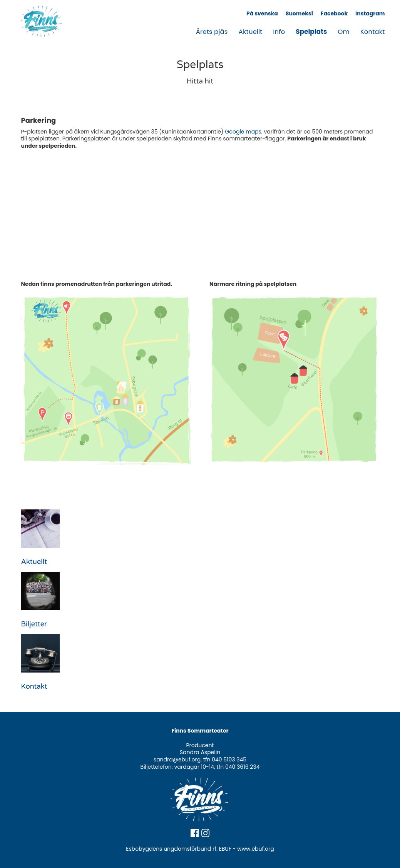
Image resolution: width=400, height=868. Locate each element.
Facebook (334, 13)
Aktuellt (251, 32)
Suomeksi (299, 13)
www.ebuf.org (256, 849)
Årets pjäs (212, 32)
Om (343, 32)
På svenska (262, 13)
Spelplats (311, 32)
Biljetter (34, 624)
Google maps (243, 132)
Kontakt (373, 32)
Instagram (370, 13)
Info (279, 32)
